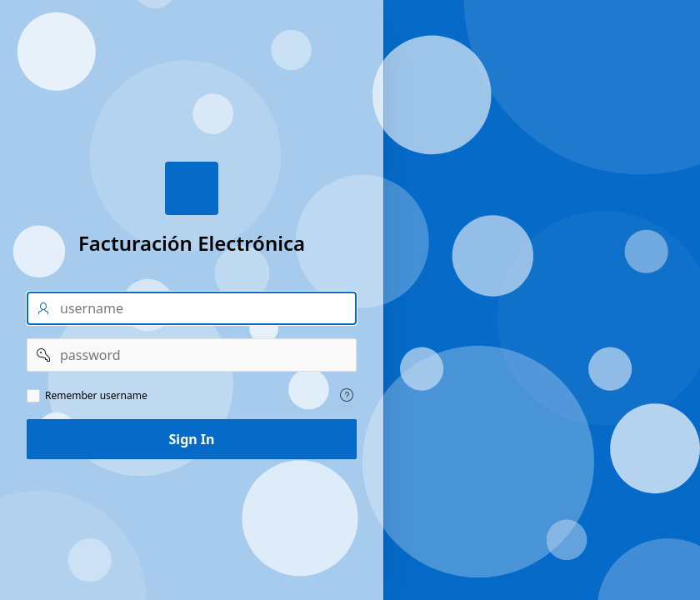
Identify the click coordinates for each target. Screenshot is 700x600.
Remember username (96, 396)
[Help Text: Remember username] (347, 395)
